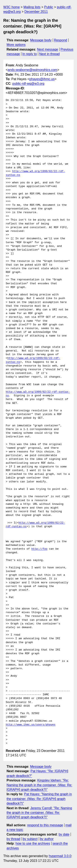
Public (49, 7)
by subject (30, 839)
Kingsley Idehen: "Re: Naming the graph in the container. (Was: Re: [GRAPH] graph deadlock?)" (39, 785)
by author (47, 839)
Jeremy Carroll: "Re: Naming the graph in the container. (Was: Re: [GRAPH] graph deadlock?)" (39, 813)
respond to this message (45, 825)
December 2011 (36, 12)
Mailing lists (32, 7)
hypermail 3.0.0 (60, 856)
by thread (13, 839)
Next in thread (49, 54)
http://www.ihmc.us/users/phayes (31, 725)
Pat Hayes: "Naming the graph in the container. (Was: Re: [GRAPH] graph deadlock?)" (39, 799)
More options (16, 45)
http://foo (39, 549)
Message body (41, 40)
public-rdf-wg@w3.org (28, 84)
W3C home (11, 7)
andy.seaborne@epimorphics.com (32, 70)
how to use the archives (33, 843)
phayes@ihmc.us (42, 79)
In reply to (30, 54)
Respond (61, 40)
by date (64, 834)
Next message (48, 49)
